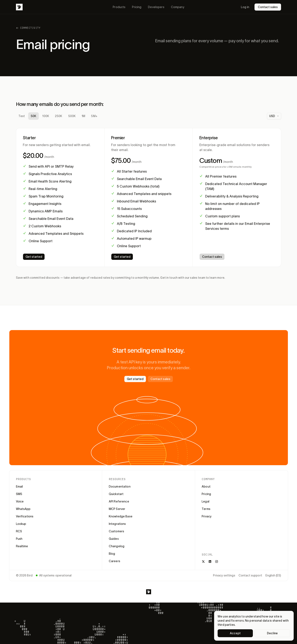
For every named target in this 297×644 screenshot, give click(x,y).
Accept (235, 633)
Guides (114, 539)
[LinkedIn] (210, 562)
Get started (34, 257)
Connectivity (28, 28)
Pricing (137, 7)
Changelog (117, 546)
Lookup (21, 524)
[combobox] (274, 116)
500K (72, 116)
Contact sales (268, 7)
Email (19, 487)
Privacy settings (224, 575)
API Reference (119, 501)
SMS (19, 494)
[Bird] (19, 7)
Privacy (207, 516)
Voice (20, 501)
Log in (245, 7)
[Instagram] (217, 562)
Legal (205, 501)
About (206, 487)
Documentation (120, 487)
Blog (112, 554)
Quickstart (116, 494)
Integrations (117, 524)
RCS (19, 531)
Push (19, 539)
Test (22, 116)
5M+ (94, 116)
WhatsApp (23, 509)
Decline (272, 633)
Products (119, 7)
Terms (206, 509)
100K (46, 116)
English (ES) (273, 575)
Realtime (22, 546)
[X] (203, 562)
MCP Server (117, 509)
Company (178, 7)
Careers (115, 561)
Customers (116, 531)
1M (83, 116)
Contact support (250, 575)
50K (33, 116)
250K (59, 116)
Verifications (25, 516)
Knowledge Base (121, 516)
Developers (156, 7)
